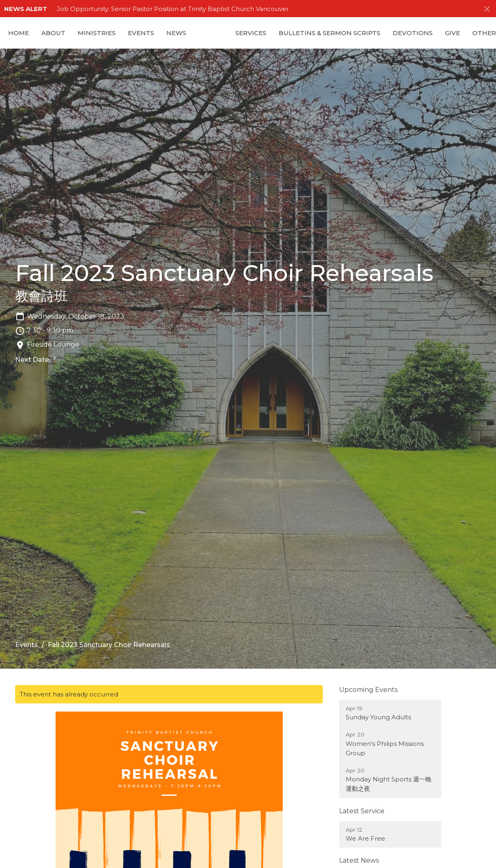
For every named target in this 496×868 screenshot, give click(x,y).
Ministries (97, 33)
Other (484, 33)
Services (251, 33)
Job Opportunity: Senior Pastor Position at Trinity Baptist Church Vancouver (173, 9)
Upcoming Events (368, 690)
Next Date (37, 359)
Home (19, 33)
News (176, 33)
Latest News (359, 860)
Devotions (413, 33)
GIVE (452, 33)
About (53, 33)
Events (141, 33)
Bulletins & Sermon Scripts (330, 33)
